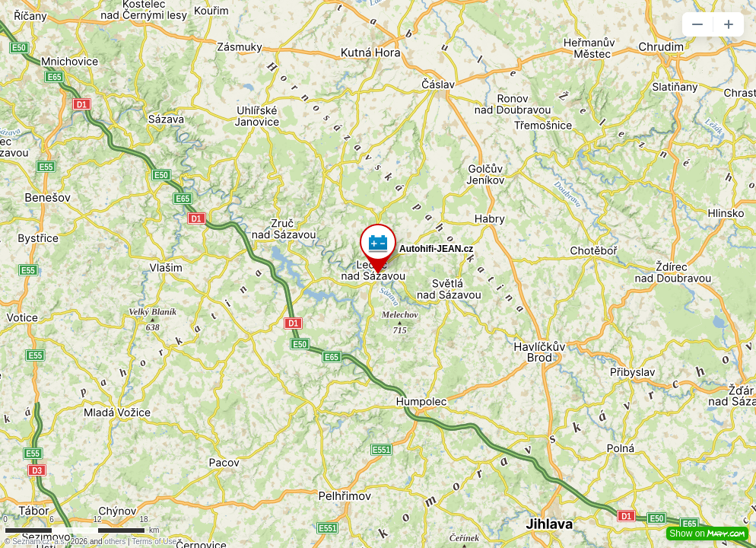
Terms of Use (154, 542)
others (115, 542)
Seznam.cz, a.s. (39, 542)
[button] (697, 24)
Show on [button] (707, 534)
